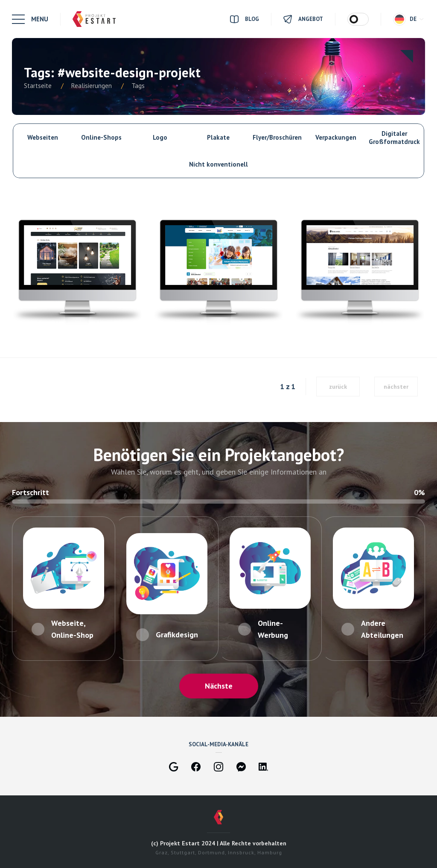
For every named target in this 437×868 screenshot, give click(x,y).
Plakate (218, 137)
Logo (160, 137)
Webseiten (43, 137)
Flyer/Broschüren (277, 137)
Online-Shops (101, 137)
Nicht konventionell (218, 164)
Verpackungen (336, 137)
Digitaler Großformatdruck (394, 138)
